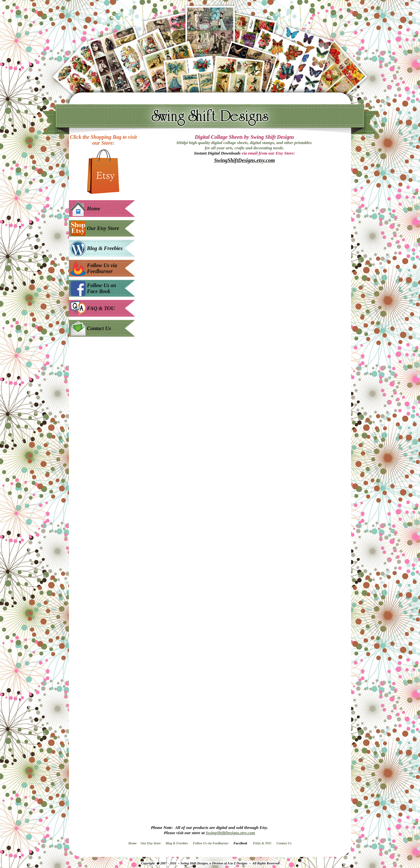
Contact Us (284, 843)
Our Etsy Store (151, 843)
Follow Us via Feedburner (211, 843)
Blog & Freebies (177, 843)
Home (132, 843)
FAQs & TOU (262, 843)
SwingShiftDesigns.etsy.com (230, 833)
